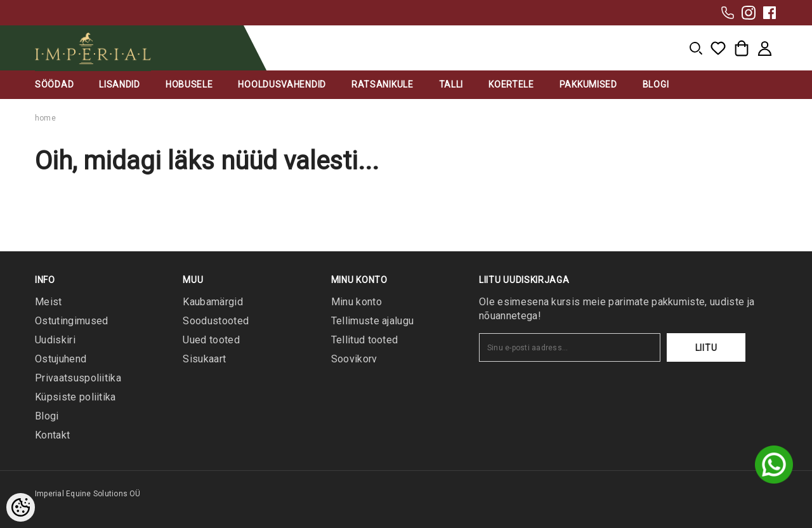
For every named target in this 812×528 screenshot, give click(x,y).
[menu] (696, 48)
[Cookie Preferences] (21, 507)
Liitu (706, 348)
